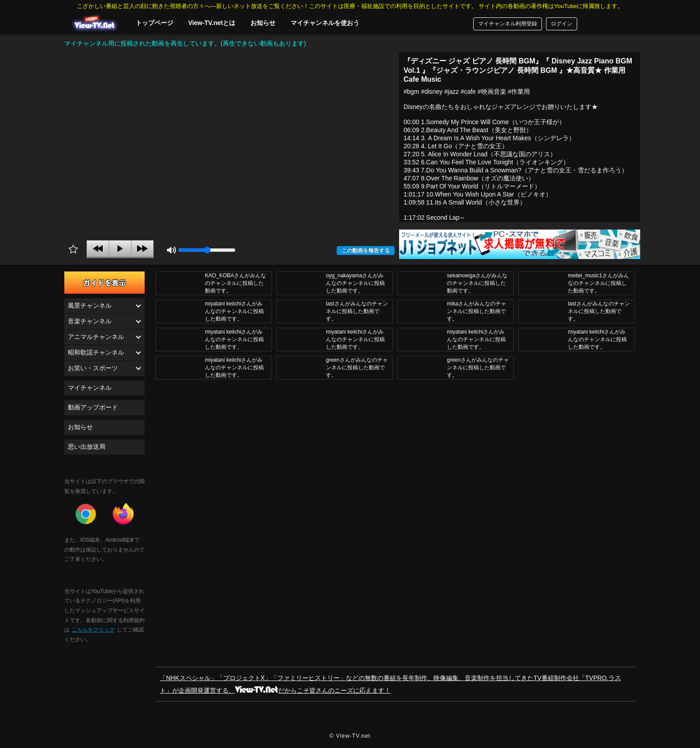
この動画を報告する (366, 251)
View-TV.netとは (212, 23)
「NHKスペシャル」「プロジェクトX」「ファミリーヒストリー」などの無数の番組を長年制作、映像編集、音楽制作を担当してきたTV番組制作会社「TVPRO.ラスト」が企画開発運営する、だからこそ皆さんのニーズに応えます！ (390, 684)
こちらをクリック (93, 630)
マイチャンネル (90, 388)
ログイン (562, 24)
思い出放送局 (87, 447)
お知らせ (263, 23)
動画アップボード (93, 407)
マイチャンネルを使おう (325, 23)
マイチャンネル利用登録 (508, 24)
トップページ (154, 23)
